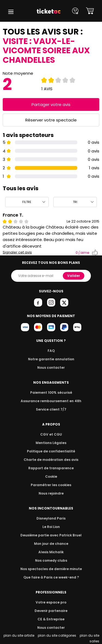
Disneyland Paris (51, 518)
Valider (74, 276)
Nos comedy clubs (51, 560)
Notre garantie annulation (51, 359)
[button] (11, 12)
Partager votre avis (51, 104)
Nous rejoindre (51, 493)
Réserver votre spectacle (51, 120)
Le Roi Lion (51, 527)
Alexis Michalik (51, 552)
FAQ (51, 351)
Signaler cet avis (17, 252)
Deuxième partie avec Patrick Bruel (51, 535)
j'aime (87, 253)
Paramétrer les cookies (51, 485)
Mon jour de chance (51, 544)
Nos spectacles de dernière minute (51, 569)
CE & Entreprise (51, 619)
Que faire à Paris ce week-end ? (51, 577)
